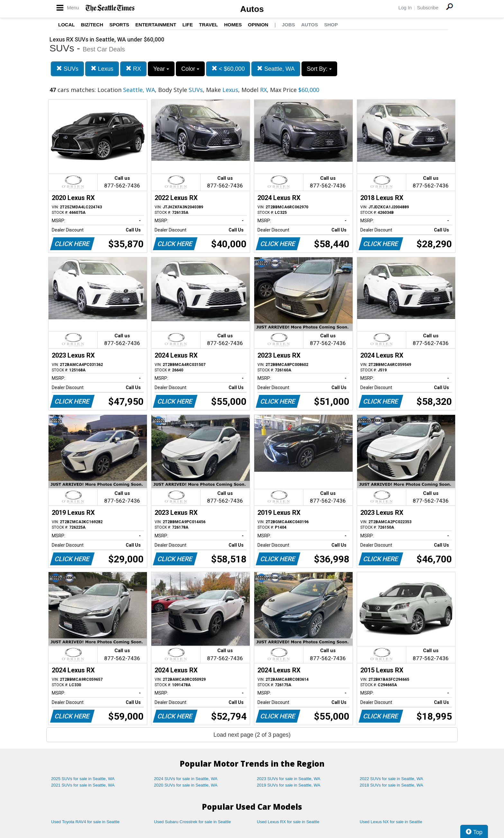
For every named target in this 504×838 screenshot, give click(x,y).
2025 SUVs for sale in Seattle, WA (83, 779)
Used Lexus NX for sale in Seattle (391, 822)
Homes (233, 25)
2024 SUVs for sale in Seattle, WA (186, 779)
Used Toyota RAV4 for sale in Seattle (85, 822)
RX (133, 69)
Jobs (288, 25)
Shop (331, 25)
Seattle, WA (276, 69)
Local (67, 25)
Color (190, 69)
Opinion (258, 25)
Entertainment (156, 25)
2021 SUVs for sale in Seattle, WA (83, 785)
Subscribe (428, 8)
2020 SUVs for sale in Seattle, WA (186, 785)
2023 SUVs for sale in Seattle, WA (289, 779)
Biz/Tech (92, 25)
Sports (119, 25)
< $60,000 (228, 69)
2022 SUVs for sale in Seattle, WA (392, 779)
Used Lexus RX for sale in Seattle (288, 822)
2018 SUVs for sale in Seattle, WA (392, 785)
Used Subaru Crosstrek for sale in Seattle (192, 822)
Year (161, 69)
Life (188, 25)
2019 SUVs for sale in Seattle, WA (289, 785)
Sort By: (319, 69)
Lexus (102, 69)
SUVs (67, 69)
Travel (208, 25)
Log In (405, 8)
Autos (252, 9)
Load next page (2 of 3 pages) (252, 735)
